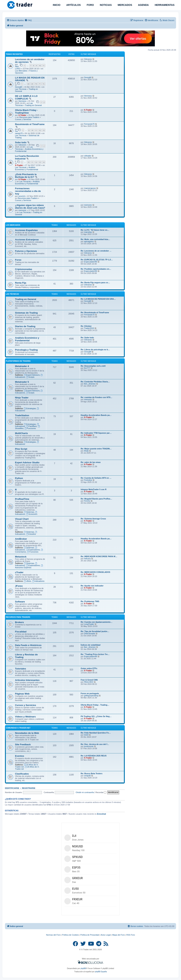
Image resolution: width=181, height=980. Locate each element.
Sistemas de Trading (26, 313)
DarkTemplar (90, 633)
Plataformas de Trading (18, 361)
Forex (18, 260)
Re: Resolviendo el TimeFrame (95, 312)
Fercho (87, 501)
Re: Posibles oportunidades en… (96, 269)
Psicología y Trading (26, 350)
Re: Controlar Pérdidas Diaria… (95, 382)
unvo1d (22, 196)
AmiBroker (21, 539)
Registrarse (29, 788)
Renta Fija (21, 283)
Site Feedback (23, 744)
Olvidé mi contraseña (85, 792)
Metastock (21, 557)
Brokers (19, 622)
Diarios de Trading (25, 326)
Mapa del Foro (119, 935)
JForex (19, 586)
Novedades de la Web (27, 733)
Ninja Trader (22, 398)
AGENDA (143, 5)
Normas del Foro (53, 935)
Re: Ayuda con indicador (92, 586)
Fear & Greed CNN (89, 680)
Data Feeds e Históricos (28, 645)
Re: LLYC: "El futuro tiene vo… (95, 230)
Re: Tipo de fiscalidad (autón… (95, 631)
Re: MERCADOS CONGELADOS (96, 572)
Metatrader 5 (22, 382)
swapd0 (87, 776)
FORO (90, 5)
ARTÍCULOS (73, 5)
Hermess (22, 101)
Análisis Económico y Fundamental (27, 168)
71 (40, 84)
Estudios (31, 534)
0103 (86, 735)
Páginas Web (22, 694)
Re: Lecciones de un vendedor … (96, 251)
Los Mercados (21, 71)
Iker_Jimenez (90, 384)
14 (43, 162)
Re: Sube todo (87, 338)
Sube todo (21, 142)
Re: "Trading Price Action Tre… (95, 654)
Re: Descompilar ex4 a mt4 (93, 366)
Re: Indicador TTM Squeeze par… (96, 433)
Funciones (30, 428)
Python (19, 478)
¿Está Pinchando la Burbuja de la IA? (26, 176)
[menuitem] (28, 20)
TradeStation (22, 415)
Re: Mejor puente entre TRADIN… (96, 449)
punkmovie (89, 746)
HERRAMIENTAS (164, 5)
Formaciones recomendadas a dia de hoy (28, 191)
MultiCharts (21, 433)
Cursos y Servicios (23, 119)
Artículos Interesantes (27, 680)
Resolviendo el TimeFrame (30, 124)
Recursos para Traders (29, 117)
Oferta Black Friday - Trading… (95, 705)
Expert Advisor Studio (27, 462)
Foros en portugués (90, 693)
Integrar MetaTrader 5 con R (94, 489)
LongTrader (89, 624)
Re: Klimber (86, 326)
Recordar (101, 792)
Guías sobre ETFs (89, 668)
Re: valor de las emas (91, 462)
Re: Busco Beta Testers (92, 773)
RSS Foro (131, 935)
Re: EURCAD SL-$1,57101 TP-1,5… (97, 260)
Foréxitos (88, 480)
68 (28, 84)
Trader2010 (89, 328)
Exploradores (33, 550)
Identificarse (12, 788)
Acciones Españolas (26, 230)
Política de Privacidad (90, 935)
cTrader (19, 572)
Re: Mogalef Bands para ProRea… (97, 499)
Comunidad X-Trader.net (18, 728)
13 (43, 130)
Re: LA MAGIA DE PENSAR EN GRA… (98, 299)
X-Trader (22, 115)
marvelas (88, 232)
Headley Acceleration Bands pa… (96, 415)
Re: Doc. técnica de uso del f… (95, 744)
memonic (22, 210)
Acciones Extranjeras (27, 240)
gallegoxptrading (91, 696)
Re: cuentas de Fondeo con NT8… (97, 397)
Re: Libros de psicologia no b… (95, 350)
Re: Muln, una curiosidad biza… (95, 239)
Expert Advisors (32, 375)
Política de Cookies (71, 935)
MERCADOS (125, 5)
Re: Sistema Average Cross (93, 519)
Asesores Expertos (29, 567)
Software (20, 602)
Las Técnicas (21, 89)
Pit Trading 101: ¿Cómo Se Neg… (96, 716)
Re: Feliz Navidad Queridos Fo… (96, 733)
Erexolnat (101, 814)
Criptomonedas (24, 269)
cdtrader (88, 156)
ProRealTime (22, 499)
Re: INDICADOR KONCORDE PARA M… (99, 556)
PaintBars (32, 426)
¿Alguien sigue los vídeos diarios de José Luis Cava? (30, 207)
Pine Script (21, 449)
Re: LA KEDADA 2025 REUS (94, 756)
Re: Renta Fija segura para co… (95, 283)
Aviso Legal (106, 935)
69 (32, 84)
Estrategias (30, 408)
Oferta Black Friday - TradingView (26, 111)
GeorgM (19, 87)
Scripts (30, 377)
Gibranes (88, 59)
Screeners (32, 514)
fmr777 (87, 368)
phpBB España (101, 972)
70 (36, 84)
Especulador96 (91, 262)
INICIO (56, 5)
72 (43, 84)
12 (40, 130)
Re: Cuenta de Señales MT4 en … (96, 478)
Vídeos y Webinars (25, 717)
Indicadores (38, 581)
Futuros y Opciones (26, 251)
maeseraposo (90, 188)
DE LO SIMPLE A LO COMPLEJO (26, 97)
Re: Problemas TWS (90, 601)
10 (40, 66)
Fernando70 (19, 132)
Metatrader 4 (22, 366)
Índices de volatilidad (91, 645)
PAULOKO (18, 68)
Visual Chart (22, 519)
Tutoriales (21, 669)
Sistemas (29, 512)
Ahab (86, 451)
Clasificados (22, 774)
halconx (87, 559)
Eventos (20, 756)
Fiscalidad (21, 632)
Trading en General (33, 105)
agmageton (89, 241)
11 (43, 66)
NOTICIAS (105, 5)
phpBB (83, 968)
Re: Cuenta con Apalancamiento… (97, 622)
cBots (27, 581)
